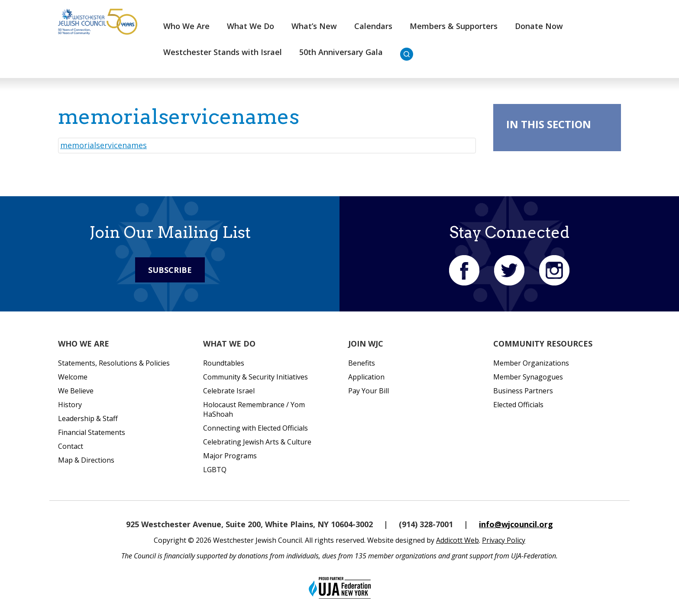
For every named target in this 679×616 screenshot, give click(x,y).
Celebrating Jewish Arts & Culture (257, 442)
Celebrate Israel (229, 391)
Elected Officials (518, 405)
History (70, 405)
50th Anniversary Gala (341, 52)
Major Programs (230, 456)
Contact (71, 446)
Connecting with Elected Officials (255, 428)
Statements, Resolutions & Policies (114, 363)
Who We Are (186, 26)
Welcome (73, 377)
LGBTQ (215, 470)
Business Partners (523, 391)
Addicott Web (458, 540)
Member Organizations (531, 363)
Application (366, 377)
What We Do (251, 26)
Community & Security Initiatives (255, 377)
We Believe (76, 391)
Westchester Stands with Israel (223, 52)
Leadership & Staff (88, 418)
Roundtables (224, 363)
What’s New (314, 26)
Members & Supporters (454, 26)
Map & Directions (86, 460)
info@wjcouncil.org (516, 524)
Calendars (373, 26)
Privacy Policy (504, 540)
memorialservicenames (103, 145)
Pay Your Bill (369, 391)
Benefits (362, 363)
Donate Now (539, 26)
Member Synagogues (528, 377)
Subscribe (170, 270)
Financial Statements (92, 432)
